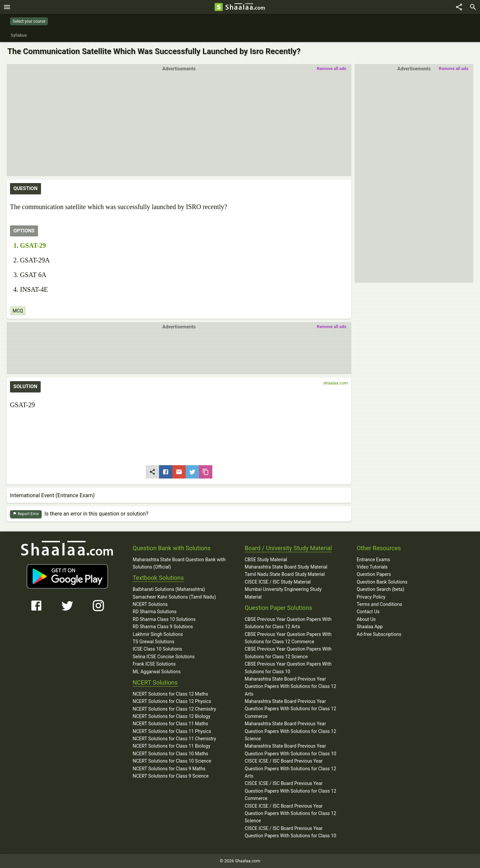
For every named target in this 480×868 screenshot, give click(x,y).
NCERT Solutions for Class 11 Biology (171, 746)
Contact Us (368, 612)
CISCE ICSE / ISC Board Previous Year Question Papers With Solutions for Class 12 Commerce (290, 791)
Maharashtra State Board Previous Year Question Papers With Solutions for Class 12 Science (290, 731)
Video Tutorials (372, 567)
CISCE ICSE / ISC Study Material (278, 582)
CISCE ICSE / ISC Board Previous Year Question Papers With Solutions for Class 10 (290, 832)
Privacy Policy (371, 597)
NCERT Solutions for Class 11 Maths (170, 724)
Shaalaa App (370, 627)
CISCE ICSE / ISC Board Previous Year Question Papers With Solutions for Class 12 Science (290, 813)
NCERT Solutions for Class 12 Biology (171, 716)
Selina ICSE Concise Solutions (164, 657)
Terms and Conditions (379, 604)
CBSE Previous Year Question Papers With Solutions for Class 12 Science (288, 653)
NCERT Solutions (150, 604)
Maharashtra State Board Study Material (286, 567)
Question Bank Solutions (382, 582)
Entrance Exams (373, 560)
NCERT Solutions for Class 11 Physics (172, 731)
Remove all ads (453, 69)
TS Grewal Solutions (153, 642)
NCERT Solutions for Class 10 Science (172, 761)
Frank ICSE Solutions (154, 664)
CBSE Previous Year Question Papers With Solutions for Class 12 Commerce (288, 638)
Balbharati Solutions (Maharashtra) (169, 589)
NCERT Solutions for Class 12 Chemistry (174, 709)
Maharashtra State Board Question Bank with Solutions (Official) (179, 563)
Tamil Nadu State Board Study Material (285, 574)
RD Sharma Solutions (154, 612)
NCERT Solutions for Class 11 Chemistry (174, 739)
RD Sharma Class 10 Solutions (164, 619)
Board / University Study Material (288, 548)
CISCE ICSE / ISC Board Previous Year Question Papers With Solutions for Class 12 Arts (290, 768)
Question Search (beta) (380, 589)
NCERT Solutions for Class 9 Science (171, 776)
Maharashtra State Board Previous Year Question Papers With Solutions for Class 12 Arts (290, 686)
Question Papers (374, 574)
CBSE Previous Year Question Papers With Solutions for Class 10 (288, 668)
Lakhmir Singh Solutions (158, 634)
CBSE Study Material (266, 560)
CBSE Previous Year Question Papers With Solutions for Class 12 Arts (288, 623)
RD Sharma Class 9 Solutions (163, 627)
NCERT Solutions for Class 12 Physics (172, 701)
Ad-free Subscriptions (379, 634)
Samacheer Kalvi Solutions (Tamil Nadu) (174, 597)
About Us (366, 619)
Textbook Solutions (158, 578)
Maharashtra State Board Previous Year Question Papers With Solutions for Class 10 (290, 750)
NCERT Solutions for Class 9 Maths (169, 769)
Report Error (26, 514)
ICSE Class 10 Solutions (157, 649)
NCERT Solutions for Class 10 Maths (170, 754)
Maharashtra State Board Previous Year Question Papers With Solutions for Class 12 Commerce (290, 709)
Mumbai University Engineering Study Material (283, 593)
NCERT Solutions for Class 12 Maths (170, 694)
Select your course (29, 21)
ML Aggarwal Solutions (157, 672)
